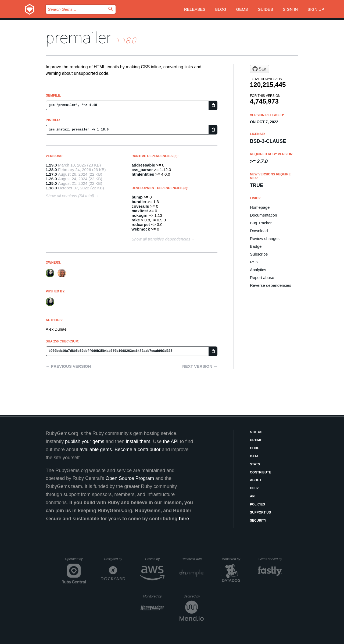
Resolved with (193, 559)
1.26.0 (51, 179)
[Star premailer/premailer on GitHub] (259, 69)
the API (171, 441)
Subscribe (259, 254)
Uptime (256, 440)
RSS (254, 262)
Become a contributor (137, 450)
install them (138, 441)
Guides (266, 9)
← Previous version (68, 366)
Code (255, 448)
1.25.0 (51, 183)
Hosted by (155, 559)
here (184, 519)
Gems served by (270, 559)
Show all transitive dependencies (161, 239)
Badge (256, 246)
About (256, 480)
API (253, 496)
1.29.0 (51, 165)
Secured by (194, 596)
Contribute (261, 472)
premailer (79, 38)
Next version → (200, 366)
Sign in (290, 9)
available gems (96, 450)
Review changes (265, 238)
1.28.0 (51, 170)
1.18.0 (51, 188)
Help (254, 488)
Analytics (258, 270)
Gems (242, 9)
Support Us (260, 512)
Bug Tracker (261, 223)
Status (256, 432)
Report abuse (262, 277)
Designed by (114, 559)
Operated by (76, 561)
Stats (255, 464)
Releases (195, 9)
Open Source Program (130, 478)
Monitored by (232, 559)
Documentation (264, 215)
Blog (221, 9)
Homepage (260, 207)
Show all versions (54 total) (70, 196)
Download (259, 231)
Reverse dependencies (270, 285)
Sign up (316, 9)
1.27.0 (51, 174)
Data (254, 456)
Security (258, 521)
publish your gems (85, 441)
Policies (257, 504)
